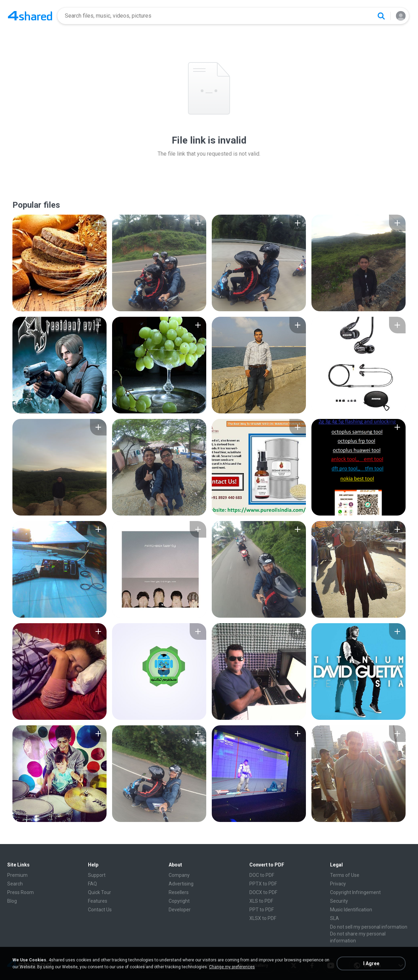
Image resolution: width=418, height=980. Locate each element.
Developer (180, 910)
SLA (335, 918)
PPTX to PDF (263, 884)
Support (97, 875)
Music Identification (351, 910)
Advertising (181, 884)
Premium (17, 875)
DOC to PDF (262, 875)
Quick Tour (99, 892)
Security (339, 901)
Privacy (338, 884)
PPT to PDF (262, 910)
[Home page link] (30, 16)
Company (179, 875)
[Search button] (381, 16)
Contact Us (100, 910)
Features (98, 901)
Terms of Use (345, 875)
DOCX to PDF (263, 892)
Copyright (179, 901)
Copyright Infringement (355, 892)
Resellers (179, 892)
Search (15, 884)
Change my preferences (232, 967)
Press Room (21, 892)
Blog (12, 901)
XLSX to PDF (263, 918)
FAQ (92, 884)
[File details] (59, 263)
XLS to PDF (261, 901)
